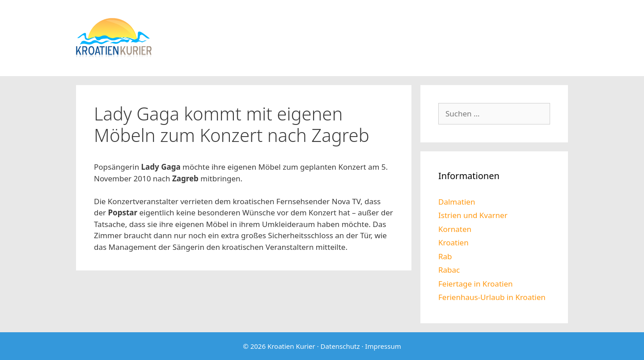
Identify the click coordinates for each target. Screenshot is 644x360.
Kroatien (453, 242)
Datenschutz (340, 346)
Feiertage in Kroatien (476, 284)
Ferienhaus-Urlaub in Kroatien (492, 297)
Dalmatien (457, 202)
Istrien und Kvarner (473, 215)
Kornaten (455, 229)
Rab (445, 256)
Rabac (449, 270)
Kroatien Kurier (291, 346)
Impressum (383, 346)
